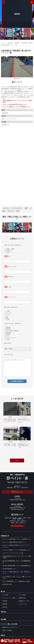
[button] (2, 34)
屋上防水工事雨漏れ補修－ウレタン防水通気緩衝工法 (16, 566)
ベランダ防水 (22, 595)
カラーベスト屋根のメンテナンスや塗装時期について (16, 107)
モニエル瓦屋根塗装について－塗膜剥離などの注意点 (16, 581)
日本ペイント (11, 211)
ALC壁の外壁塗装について (9, 569)
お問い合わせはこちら (17, 492)
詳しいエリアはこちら (17, 526)
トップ (3, 43)
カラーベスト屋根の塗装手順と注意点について (15, 104)
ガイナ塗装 (6, 595)
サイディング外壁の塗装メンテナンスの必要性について (17, 539)
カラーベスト (6, 208)
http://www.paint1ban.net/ (17, 509)
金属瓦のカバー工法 (24, 601)
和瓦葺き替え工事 (7, 584)
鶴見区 (18, 211)
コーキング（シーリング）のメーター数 (13, 553)
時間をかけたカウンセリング (10, 627)
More (17, 460)
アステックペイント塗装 (9, 598)
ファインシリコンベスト (17, 208)
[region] (17, 68)
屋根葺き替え (22, 598)
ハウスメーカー (23, 604)
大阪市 (26, 208)
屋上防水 (5, 607)
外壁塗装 (5, 601)
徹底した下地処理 (7, 630)
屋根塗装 (5, 604)
